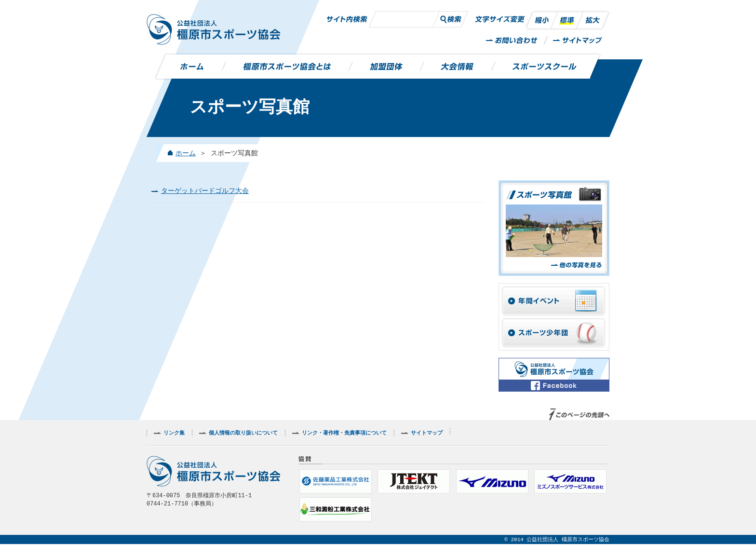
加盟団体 (386, 67)
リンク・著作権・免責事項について (344, 434)
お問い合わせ (512, 41)
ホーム (195, 67)
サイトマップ (578, 41)
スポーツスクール (542, 67)
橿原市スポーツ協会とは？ (287, 67)
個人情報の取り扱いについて (243, 434)
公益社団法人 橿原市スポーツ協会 (214, 29)
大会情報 (458, 67)
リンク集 (174, 434)
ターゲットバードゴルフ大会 (205, 192)
